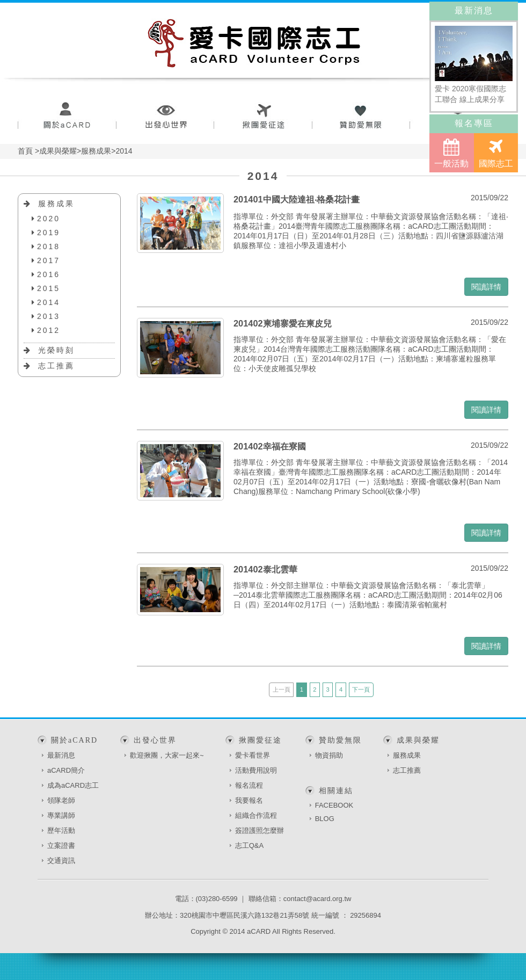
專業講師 (61, 815)
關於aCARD (67, 117)
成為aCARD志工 (73, 785)
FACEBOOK (334, 805)
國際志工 (496, 153)
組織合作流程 (256, 815)
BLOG (325, 819)
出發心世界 (165, 117)
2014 (49, 302)
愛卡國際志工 (254, 43)
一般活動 (451, 153)
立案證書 (61, 845)
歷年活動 (61, 830)
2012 (49, 330)
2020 (49, 219)
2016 (49, 274)
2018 (49, 246)
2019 (49, 233)
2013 (49, 316)
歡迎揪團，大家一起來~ (167, 755)
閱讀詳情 (486, 287)
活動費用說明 (256, 770)
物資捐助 (329, 755)
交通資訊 (61, 861)
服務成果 (56, 204)
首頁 (25, 151)
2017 (49, 260)
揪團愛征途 (263, 117)
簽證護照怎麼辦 (260, 830)
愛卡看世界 (253, 755)
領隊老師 (61, 800)
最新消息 (61, 755)
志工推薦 (56, 366)
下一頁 (361, 689)
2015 (49, 288)
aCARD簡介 (66, 770)
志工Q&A (249, 845)
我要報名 (249, 800)
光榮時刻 (56, 350)
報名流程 (249, 785)
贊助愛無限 (361, 117)
